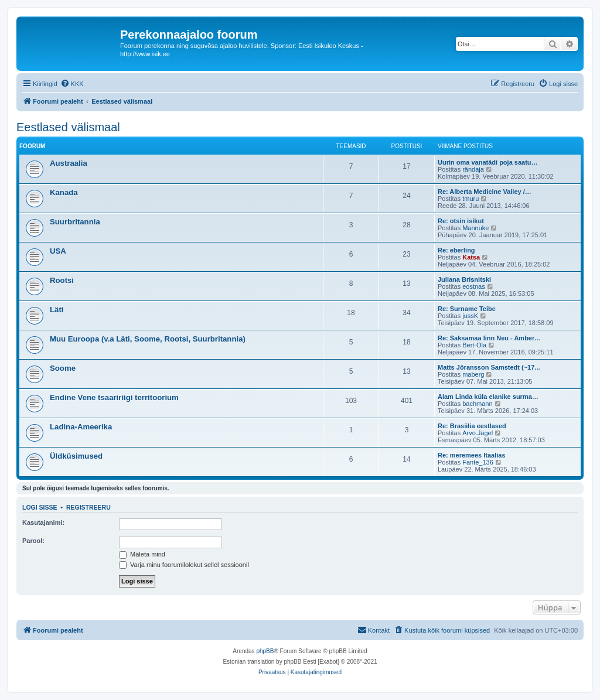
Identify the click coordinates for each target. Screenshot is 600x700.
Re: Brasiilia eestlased (472, 426)
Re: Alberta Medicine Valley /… (485, 192)
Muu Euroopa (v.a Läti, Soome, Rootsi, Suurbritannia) (148, 339)
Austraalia (69, 163)
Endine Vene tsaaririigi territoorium (114, 397)
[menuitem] (72, 84)
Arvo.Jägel (478, 433)
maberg (473, 374)
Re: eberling (456, 250)
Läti (57, 310)
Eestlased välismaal (68, 127)
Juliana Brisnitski (464, 279)
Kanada (64, 192)
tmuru (471, 199)
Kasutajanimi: (43, 523)
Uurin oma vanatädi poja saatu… (488, 162)
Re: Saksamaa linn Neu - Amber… (489, 338)
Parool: (33, 541)
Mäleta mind (142, 554)
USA (58, 251)
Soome (63, 368)
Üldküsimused (76, 456)
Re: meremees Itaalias (472, 455)
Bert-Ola (474, 345)
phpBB (265, 651)
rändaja (473, 169)
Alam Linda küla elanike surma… (488, 397)
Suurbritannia (75, 222)
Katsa (471, 257)
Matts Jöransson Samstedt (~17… (489, 367)
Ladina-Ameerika (81, 427)
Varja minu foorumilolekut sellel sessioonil (184, 565)
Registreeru (88, 507)
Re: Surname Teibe (467, 309)
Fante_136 (478, 462)
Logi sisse (40, 507)
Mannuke (475, 228)
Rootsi (62, 280)
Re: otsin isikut (461, 221)
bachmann (477, 404)
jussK (470, 316)
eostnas (474, 286)
